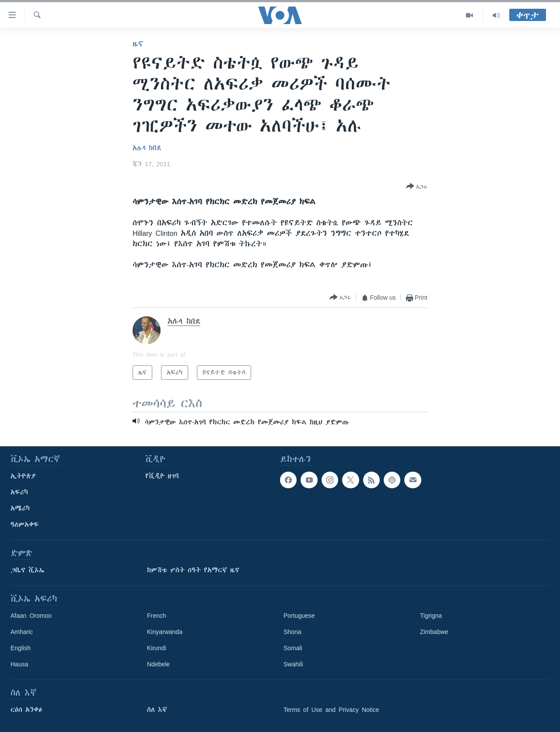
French (157, 616)
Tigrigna (431, 616)
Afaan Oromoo (31, 616)
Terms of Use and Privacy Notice (331, 710)
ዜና (138, 44)
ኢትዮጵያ (23, 476)
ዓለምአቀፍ (25, 525)
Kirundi (157, 648)
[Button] (417, 187)
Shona (292, 632)
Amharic (22, 632)
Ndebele (158, 664)
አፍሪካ (19, 492)
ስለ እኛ (157, 710)
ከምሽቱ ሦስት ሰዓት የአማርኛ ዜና (193, 570)
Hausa (19, 664)
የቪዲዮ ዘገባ (162, 476)
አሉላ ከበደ (147, 148)
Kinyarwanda (165, 632)
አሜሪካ (20, 508)
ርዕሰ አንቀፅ (26, 710)
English (21, 648)
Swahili (293, 664)
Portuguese (299, 616)
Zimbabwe (434, 632)
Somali (293, 648)
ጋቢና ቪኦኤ (27, 570)
